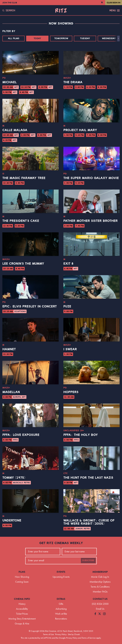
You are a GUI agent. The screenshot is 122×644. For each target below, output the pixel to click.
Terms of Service (89, 638)
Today (37, 39)
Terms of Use (48, 634)
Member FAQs (100, 592)
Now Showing (22, 577)
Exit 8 (68, 264)
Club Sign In (114, 3)
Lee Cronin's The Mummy (23, 264)
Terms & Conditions (100, 587)
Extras (61, 599)
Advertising (61, 609)
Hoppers (71, 392)
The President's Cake (21, 221)
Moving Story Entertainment (22, 619)
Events (61, 572)
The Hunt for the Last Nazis (88, 478)
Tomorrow (61, 39)
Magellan (11, 392)
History (22, 604)
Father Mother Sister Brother (91, 221)
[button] (118, 39)
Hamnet (9, 349)
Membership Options (100, 582)
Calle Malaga (15, 130)
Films (22, 572)
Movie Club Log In (100, 577)
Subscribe (88, 560)
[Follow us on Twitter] (100, 614)
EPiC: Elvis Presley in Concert (30, 306)
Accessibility (22, 609)
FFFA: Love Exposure (21, 435)
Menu (115, 11)
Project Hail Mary (80, 130)
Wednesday (109, 39)
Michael (10, 82)
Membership (100, 572)
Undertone (12, 521)
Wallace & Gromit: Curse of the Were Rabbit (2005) (89, 522)
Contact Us (100, 599)
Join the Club (10, 3)
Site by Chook (74, 634)
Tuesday (85, 39)
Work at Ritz (61, 614)
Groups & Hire (22, 624)
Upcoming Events (61, 577)
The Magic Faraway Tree (24, 178)
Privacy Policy (61, 634)
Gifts (61, 604)
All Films (14, 39)
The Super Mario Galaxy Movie (91, 178)
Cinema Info (22, 599)
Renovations (61, 619)
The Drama (73, 82)
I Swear (70, 349)
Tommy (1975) (14, 478)
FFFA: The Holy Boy (81, 435)
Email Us (100, 609)
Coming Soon (22, 582)
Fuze (67, 306)
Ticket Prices (22, 614)
